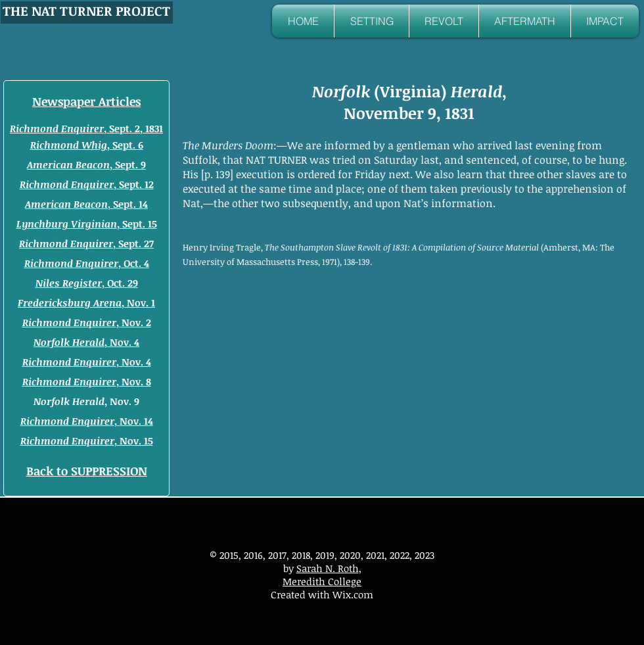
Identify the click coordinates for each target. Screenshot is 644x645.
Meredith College (322, 581)
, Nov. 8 (87, 381)
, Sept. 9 (86, 164)
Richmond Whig (69, 145)
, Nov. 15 (87, 441)
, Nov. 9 (86, 401)
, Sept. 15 (87, 224)
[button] (372, 21)
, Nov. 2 (87, 322)
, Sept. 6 (125, 145)
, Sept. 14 (86, 204)
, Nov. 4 (86, 342)
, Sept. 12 (87, 184)
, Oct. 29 (87, 283)
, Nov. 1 (86, 302)
